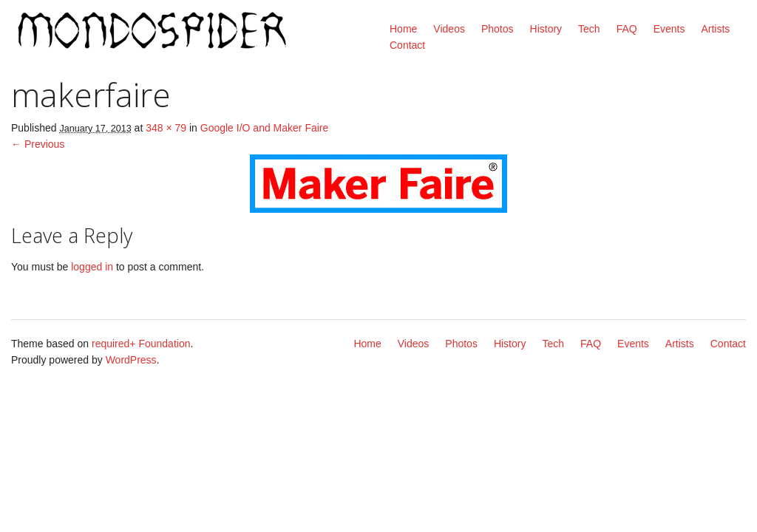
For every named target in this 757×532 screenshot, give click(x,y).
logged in (92, 267)
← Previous (38, 144)
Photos (498, 29)
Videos (449, 29)
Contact (407, 45)
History (546, 29)
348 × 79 (166, 128)
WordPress (131, 360)
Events (669, 29)
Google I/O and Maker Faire (265, 128)
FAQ (627, 29)
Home (403, 29)
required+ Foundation (141, 344)
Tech (589, 29)
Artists (715, 29)
